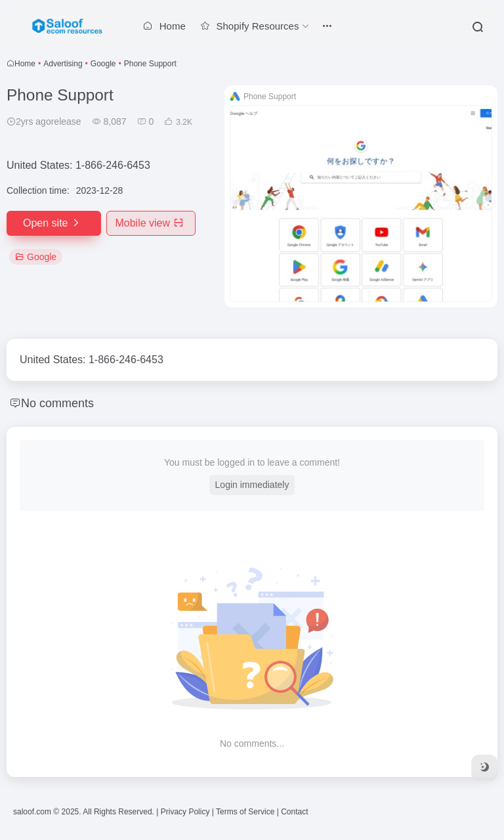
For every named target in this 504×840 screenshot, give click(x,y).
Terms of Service (245, 812)
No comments (57, 403)
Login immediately (252, 485)
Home (25, 64)
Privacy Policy (185, 812)
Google (103, 64)
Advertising (63, 64)
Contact (294, 812)
